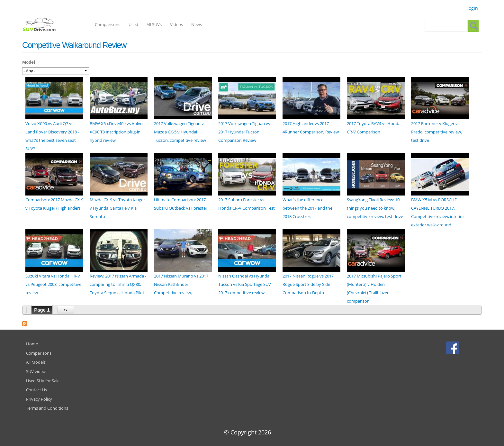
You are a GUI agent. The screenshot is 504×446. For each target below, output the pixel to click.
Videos (176, 24)
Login (472, 8)
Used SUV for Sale (43, 381)
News (197, 24)
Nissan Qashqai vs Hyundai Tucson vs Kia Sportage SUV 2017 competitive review (245, 284)
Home (32, 344)
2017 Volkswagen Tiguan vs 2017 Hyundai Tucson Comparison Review (244, 132)
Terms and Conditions (47, 408)
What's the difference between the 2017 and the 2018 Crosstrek (307, 208)
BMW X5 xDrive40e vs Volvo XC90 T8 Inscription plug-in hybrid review (116, 132)
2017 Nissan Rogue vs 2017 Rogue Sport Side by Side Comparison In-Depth (308, 284)
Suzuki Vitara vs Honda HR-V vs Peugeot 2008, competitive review (53, 284)
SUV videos (37, 371)
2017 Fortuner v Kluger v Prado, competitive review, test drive (437, 132)
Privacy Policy (39, 399)
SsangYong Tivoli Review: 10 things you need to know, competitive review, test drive (375, 208)
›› (66, 310)
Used (133, 24)
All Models (36, 362)
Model (29, 62)
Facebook (453, 348)
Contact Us (36, 390)
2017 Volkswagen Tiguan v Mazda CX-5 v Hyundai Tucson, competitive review (180, 132)
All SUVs (154, 24)
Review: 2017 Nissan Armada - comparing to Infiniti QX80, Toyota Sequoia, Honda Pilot (118, 284)
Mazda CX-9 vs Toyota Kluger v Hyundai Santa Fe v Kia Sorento (117, 208)
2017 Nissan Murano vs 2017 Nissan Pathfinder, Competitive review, (181, 284)
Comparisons (108, 24)
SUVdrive (42, 25)
